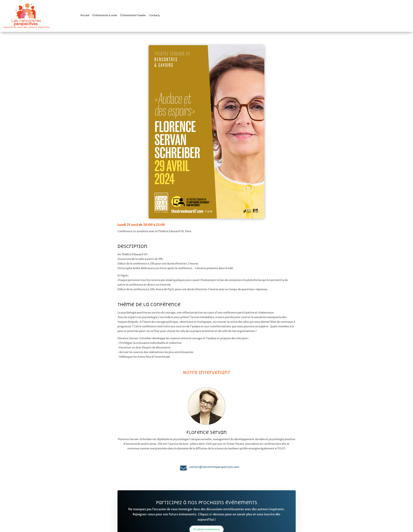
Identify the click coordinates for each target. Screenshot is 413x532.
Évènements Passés (133, 16)
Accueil (85, 16)
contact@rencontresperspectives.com (214, 467)
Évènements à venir (105, 16)
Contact (154, 16)
